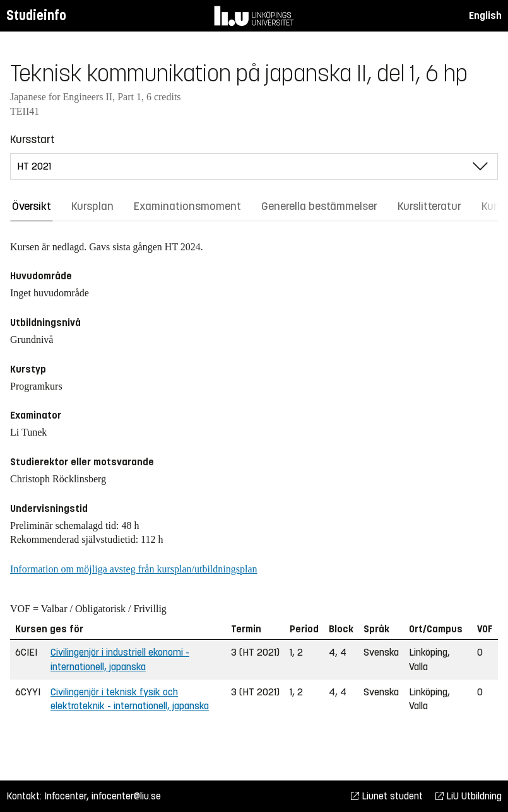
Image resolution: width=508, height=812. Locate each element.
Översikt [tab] (32, 206)
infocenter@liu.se (126, 796)
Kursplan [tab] (92, 206)
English (485, 15)
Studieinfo (36, 15)
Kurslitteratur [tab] (429, 206)
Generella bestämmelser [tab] (319, 206)
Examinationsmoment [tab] (187, 206)
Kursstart (32, 139)
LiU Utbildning (469, 796)
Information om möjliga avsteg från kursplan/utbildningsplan (133, 569)
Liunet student (387, 796)
